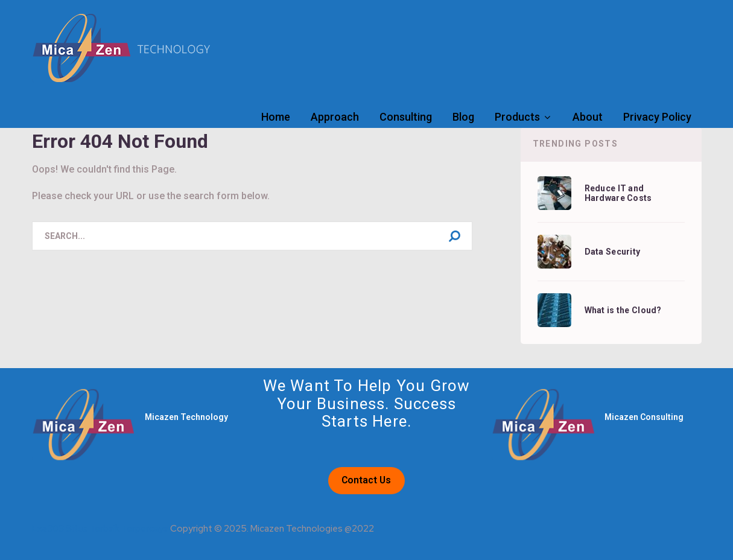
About (588, 117)
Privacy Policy (657, 117)
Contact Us (366, 480)
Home (276, 117)
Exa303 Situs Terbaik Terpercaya (100, 529)
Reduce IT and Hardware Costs (618, 193)
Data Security (613, 252)
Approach (335, 117)
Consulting (406, 117)
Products (517, 117)
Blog (463, 117)
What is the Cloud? (623, 310)
